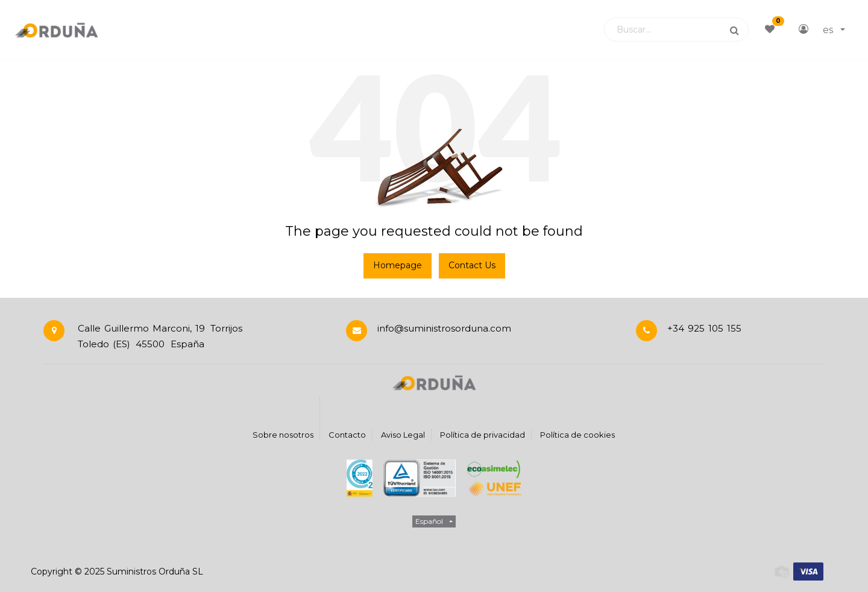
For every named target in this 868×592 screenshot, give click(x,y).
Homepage (398, 265)
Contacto (347, 435)
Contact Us (472, 265)
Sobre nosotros (283, 435)
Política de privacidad (483, 435)
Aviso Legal (403, 435)
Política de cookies (577, 435)
